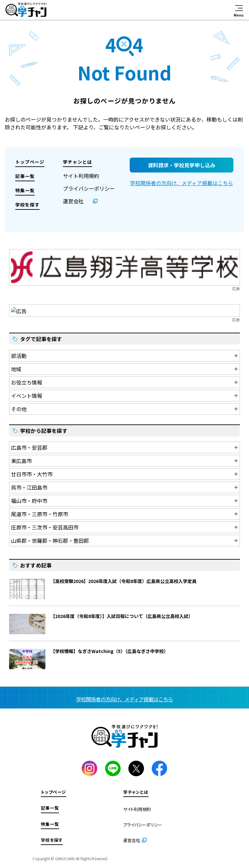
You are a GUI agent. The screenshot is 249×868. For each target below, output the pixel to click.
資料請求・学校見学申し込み (182, 165)
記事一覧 (25, 176)
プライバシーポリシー (89, 188)
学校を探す (27, 205)
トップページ (30, 162)
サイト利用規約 (81, 176)
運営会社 (73, 201)
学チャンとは (77, 162)
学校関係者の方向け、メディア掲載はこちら (182, 183)
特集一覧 (25, 190)
